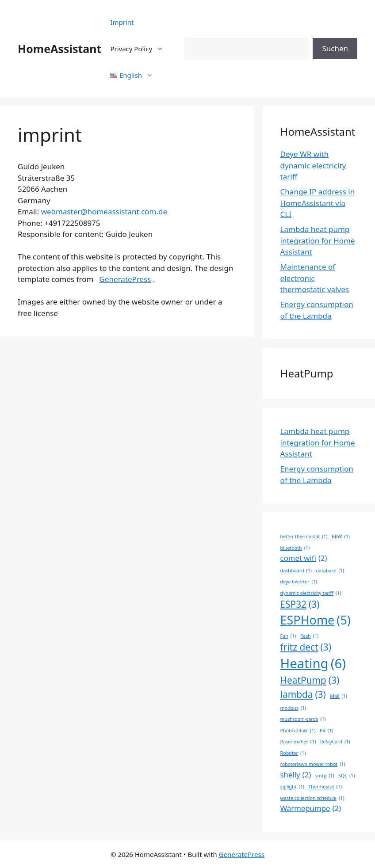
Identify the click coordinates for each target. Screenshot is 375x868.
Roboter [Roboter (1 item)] (293, 753)
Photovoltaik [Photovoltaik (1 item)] (298, 731)
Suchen (335, 48)
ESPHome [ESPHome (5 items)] (316, 620)
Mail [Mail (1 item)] (339, 696)
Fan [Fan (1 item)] (288, 636)
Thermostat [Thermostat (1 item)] (325, 787)
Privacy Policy (141, 49)
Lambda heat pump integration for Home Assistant (318, 240)
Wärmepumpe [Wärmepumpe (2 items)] (311, 808)
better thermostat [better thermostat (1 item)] (304, 537)
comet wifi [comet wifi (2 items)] (304, 558)
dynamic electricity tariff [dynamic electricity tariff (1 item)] (311, 593)
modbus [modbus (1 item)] (293, 708)
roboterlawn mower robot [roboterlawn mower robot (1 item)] (313, 764)
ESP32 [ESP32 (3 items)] (300, 604)
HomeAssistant (59, 49)
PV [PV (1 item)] (326, 731)
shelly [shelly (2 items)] (296, 775)
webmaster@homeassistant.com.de (104, 211)
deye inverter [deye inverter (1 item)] (299, 582)
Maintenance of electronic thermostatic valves (315, 278)
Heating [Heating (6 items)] (313, 664)
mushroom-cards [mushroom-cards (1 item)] (303, 719)
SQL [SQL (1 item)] (346, 776)
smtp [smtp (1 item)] (325, 776)
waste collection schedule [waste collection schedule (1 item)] (312, 798)
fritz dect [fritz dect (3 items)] (306, 647)
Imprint (122, 22)
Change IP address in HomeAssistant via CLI (318, 203)
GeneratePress (125, 279)
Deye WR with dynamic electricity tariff (313, 165)
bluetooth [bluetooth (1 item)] (295, 548)
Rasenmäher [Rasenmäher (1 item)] (298, 742)
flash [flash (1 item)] (310, 636)
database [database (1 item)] (330, 571)
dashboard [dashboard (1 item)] (296, 571)
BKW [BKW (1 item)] (341, 537)
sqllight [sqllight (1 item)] (292, 787)
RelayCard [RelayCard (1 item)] (335, 742)
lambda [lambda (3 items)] (303, 695)
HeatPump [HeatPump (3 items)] (310, 680)
